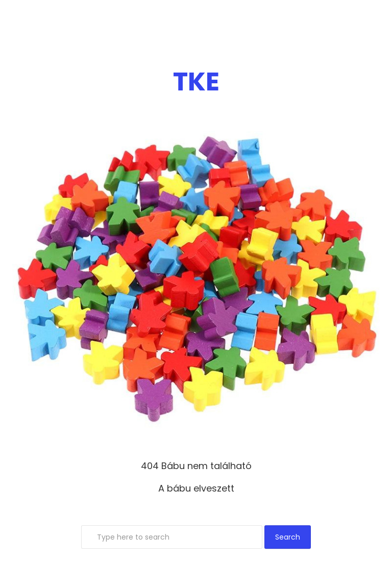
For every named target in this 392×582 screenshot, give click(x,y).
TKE (196, 82)
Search (288, 537)
